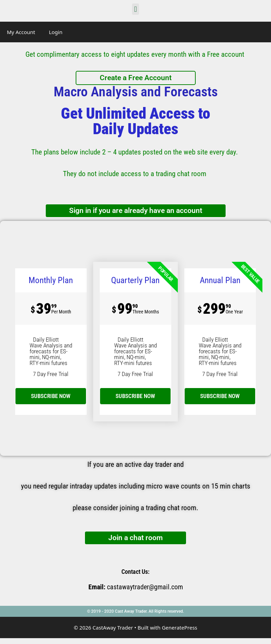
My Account (21, 32)
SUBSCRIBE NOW (135, 396)
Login (56, 32)
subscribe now (51, 396)
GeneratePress (179, 627)
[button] (135, 9)
